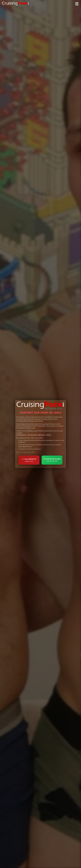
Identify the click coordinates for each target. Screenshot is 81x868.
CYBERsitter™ (21, 435)
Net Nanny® (32, 435)
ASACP (49, 435)
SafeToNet (41, 435)
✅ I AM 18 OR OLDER (52, 460)
